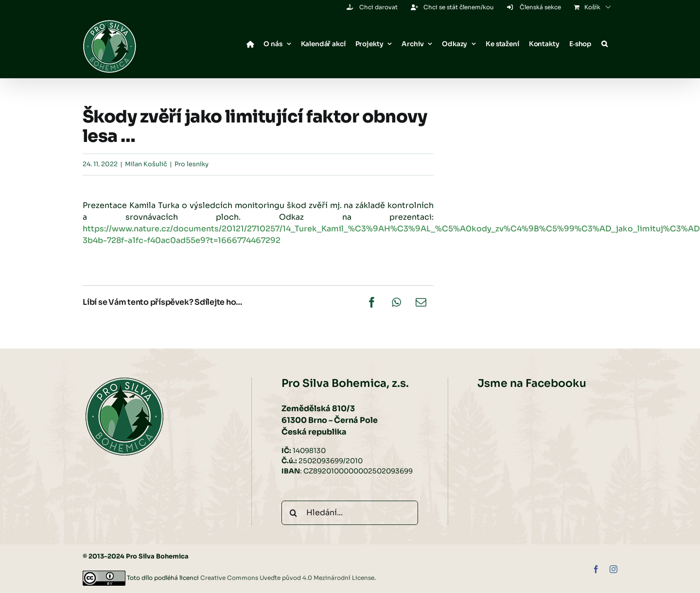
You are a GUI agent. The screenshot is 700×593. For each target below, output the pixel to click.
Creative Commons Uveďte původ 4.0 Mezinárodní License (287, 578)
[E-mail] (421, 303)
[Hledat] (294, 513)
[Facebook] (372, 303)
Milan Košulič (146, 164)
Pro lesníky (192, 164)
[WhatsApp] (396, 303)
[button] (604, 44)
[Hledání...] (350, 513)
